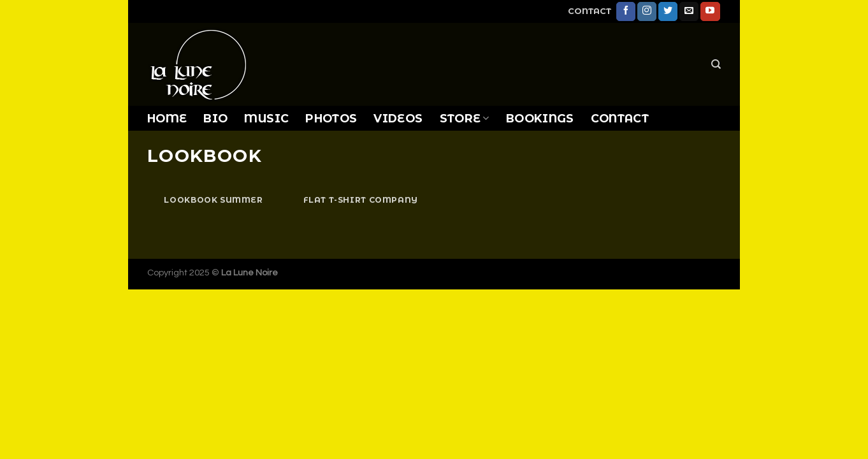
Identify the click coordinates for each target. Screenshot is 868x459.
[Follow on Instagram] (647, 11)
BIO (215, 118)
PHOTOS (331, 118)
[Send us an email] (689, 11)
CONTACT (590, 11)
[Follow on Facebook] (626, 11)
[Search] (716, 64)
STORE (465, 118)
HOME (167, 118)
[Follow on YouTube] (710, 11)
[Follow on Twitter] (668, 11)
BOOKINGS (540, 118)
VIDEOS (398, 118)
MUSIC (266, 118)
